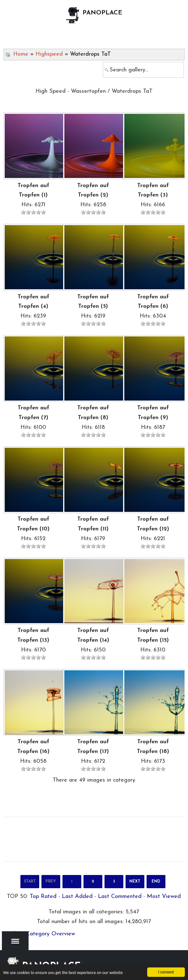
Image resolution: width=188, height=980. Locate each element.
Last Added (77, 897)
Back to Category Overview (40, 934)
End (156, 882)
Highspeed (49, 54)
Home (21, 54)
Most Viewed (164, 897)
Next (135, 882)
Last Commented (120, 897)
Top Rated (43, 897)
